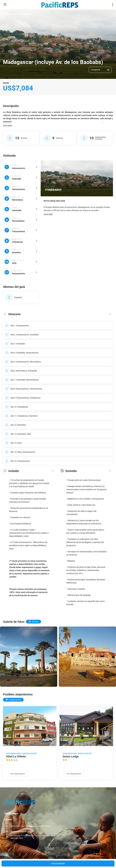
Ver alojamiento (17, 774)
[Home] (6, 854)
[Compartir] (100, 70)
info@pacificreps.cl (18, 831)
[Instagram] (20, 854)
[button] (7, 125)
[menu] (113, 5)
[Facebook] (13, 854)
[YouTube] (27, 854)
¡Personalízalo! (58, 863)
